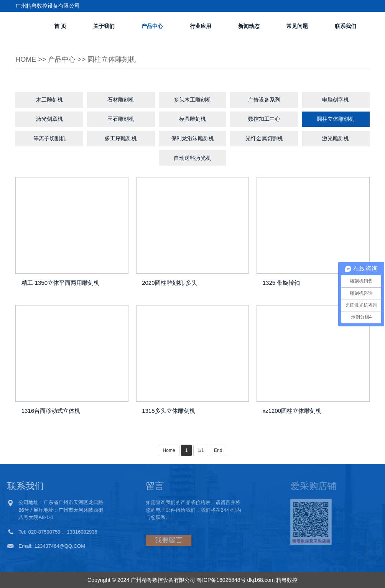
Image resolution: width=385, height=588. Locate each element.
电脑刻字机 (336, 100)
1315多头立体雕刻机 (168, 411)
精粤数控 (287, 580)
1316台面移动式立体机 (51, 411)
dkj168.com (261, 580)
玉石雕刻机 (121, 119)
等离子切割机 (49, 138)
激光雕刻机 (336, 138)
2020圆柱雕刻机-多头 (169, 283)
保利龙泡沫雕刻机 (192, 138)
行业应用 (201, 26)
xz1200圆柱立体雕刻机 (292, 411)
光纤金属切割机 (264, 138)
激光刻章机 (49, 119)
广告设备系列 (264, 100)
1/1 (201, 450)
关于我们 (104, 26)
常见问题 (297, 26)
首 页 (60, 26)
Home (26, 59)
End (218, 450)
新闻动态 (249, 26)
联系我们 (346, 26)
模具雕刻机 (192, 119)
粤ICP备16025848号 (221, 580)
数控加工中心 (264, 119)
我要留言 (150, 540)
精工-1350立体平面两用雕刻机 (60, 283)
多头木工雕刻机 (192, 100)
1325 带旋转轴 (281, 283)
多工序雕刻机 (121, 138)
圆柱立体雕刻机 (112, 59)
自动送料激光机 (192, 158)
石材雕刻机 (121, 100)
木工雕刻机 (49, 100)
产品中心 (152, 26)
